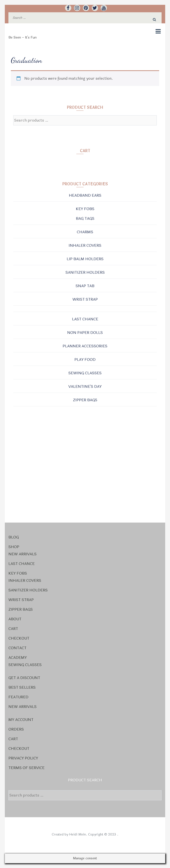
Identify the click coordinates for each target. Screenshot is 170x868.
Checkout (19, 638)
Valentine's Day (85, 386)
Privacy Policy (23, 758)
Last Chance (85, 319)
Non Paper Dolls (85, 333)
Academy (18, 657)
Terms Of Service (26, 768)
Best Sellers (22, 687)
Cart (13, 629)
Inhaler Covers (85, 245)
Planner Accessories (85, 346)
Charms (85, 232)
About (15, 619)
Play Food (85, 360)
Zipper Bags (85, 400)
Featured (18, 697)
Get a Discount (24, 678)
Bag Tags (85, 218)
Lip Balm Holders (85, 259)
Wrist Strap (85, 299)
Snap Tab (85, 286)
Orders (16, 729)
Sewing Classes (85, 373)
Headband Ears (85, 195)
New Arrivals (23, 554)
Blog (14, 537)
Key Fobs (85, 209)
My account (21, 720)
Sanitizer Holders (85, 272)
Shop (14, 547)
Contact (17, 648)
